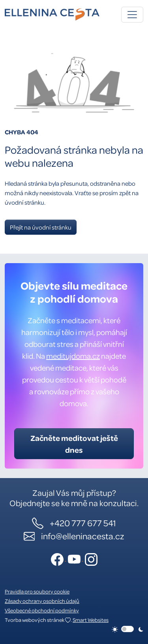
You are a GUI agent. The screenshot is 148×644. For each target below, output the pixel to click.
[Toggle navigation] (132, 15)
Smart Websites (91, 620)
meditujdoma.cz (73, 356)
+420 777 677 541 (83, 523)
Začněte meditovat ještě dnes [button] (74, 444)
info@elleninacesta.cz (83, 536)
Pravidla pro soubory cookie (37, 591)
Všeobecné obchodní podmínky (42, 610)
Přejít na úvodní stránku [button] (41, 227)
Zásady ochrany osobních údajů (42, 601)
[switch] (127, 629)
